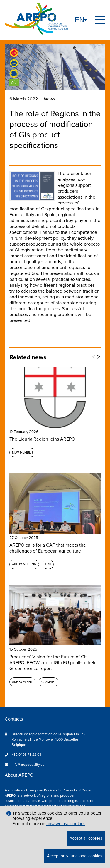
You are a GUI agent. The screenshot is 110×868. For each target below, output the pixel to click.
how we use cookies (66, 824)
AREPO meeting (24, 564)
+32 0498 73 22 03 (27, 755)
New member (22, 453)
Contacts (14, 719)
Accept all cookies (86, 838)
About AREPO (19, 775)
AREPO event (22, 682)
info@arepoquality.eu (28, 765)
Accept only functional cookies (75, 856)
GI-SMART (49, 682)
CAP (48, 564)
